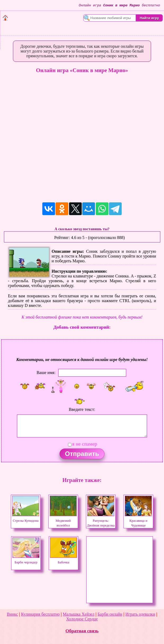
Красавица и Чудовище (138, 521)
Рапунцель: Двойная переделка (101, 521)
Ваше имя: (46, 373)
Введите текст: (82, 409)
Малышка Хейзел (79, 614)
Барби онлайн (110, 614)
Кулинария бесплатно (40, 614)
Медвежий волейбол (63, 521)
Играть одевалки (140, 614)
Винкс (12, 614)
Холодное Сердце (82, 619)
